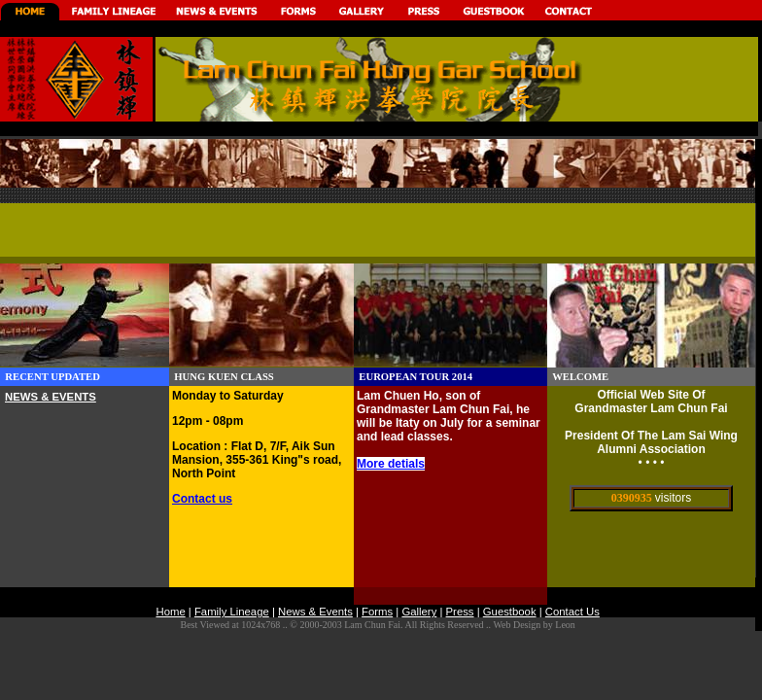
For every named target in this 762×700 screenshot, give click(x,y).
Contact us (202, 499)
